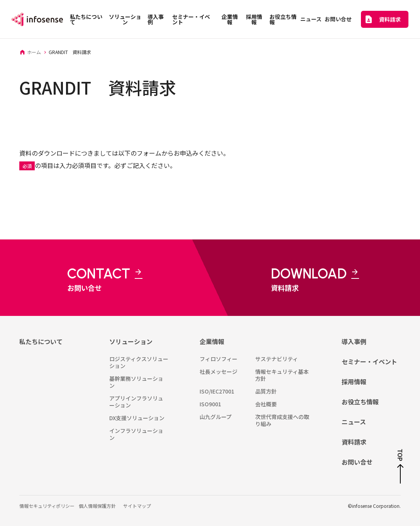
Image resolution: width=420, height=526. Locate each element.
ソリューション (131, 341)
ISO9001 (210, 404)
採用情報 (354, 382)
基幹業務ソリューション (136, 382)
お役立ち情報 (360, 402)
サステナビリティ (277, 359)
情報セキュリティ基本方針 (282, 375)
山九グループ (216, 417)
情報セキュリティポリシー (47, 506)
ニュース (354, 422)
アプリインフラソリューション (136, 402)
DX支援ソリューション (137, 418)
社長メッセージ (218, 372)
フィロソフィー (218, 359)
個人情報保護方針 (97, 506)
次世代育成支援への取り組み (282, 420)
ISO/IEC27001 (217, 391)
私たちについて (41, 341)
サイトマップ (137, 506)
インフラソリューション (136, 434)
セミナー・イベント (369, 361)
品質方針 (266, 391)
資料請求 (354, 442)
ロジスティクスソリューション (139, 362)
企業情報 (212, 341)
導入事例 (354, 341)
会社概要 (266, 404)
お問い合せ (357, 462)
